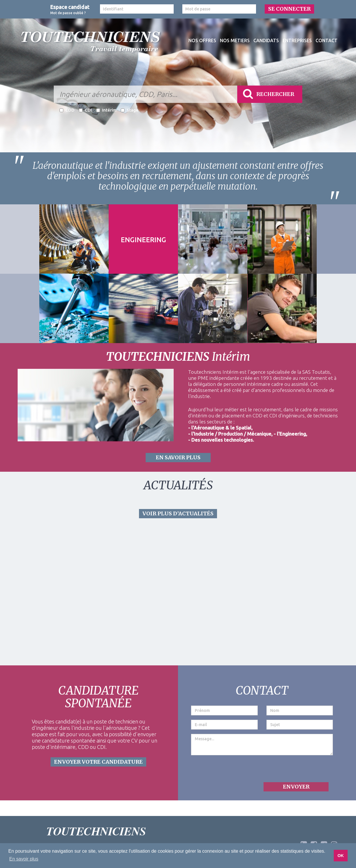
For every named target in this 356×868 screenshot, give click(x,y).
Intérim (106, 110)
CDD (67, 110)
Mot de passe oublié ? (68, 13)
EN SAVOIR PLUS (178, 457)
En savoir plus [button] (24, 859)
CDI (85, 110)
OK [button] (341, 856)
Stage (130, 110)
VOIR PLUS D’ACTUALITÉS (178, 513)
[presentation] (235, 771)
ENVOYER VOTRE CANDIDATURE (98, 762)
